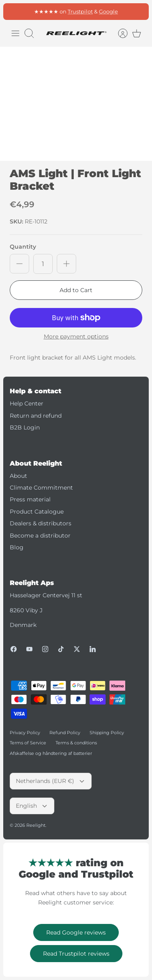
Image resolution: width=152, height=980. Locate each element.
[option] (76, 104)
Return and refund (36, 416)
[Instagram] (45, 649)
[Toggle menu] (15, 33)
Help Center (27, 403)
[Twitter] (77, 649)
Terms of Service (28, 743)
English (32, 806)
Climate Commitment (41, 488)
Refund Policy (65, 733)
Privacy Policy (25, 733)
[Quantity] (43, 264)
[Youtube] (29, 649)
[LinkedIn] (93, 649)
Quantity (23, 247)
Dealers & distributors (41, 523)
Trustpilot (80, 14)
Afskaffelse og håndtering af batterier (51, 753)
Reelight (36, 825)
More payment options (76, 337)
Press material (30, 499)
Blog (17, 547)
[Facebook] (14, 649)
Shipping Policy (107, 733)
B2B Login (25, 427)
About (18, 476)
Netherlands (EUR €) (51, 781)
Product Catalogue (37, 512)
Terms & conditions (76, 743)
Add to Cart (76, 290)
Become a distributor (40, 536)
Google (108, 14)
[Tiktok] (61, 649)
